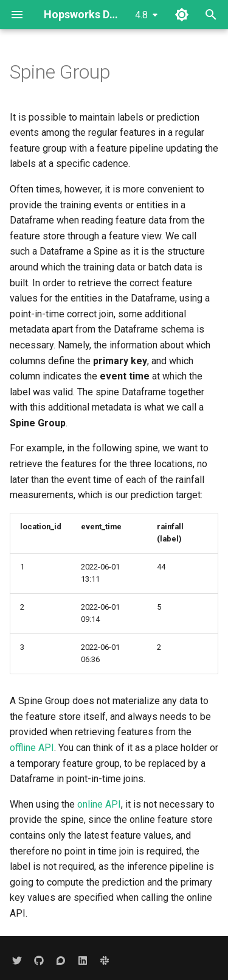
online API (99, 804)
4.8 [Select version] (141, 15)
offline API (32, 748)
